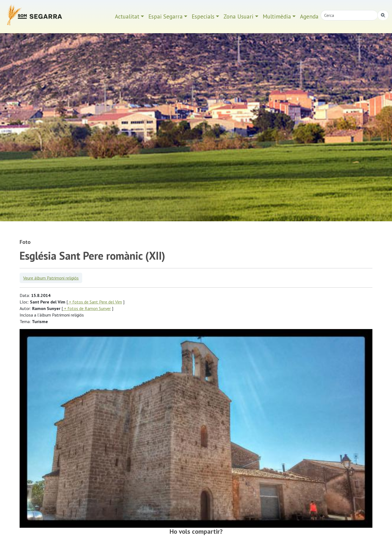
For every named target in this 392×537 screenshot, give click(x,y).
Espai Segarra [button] (166, 16)
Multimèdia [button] (277, 16)
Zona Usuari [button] (238, 16)
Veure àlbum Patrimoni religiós (51, 278)
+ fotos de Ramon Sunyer (87, 308)
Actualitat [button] (127, 16)
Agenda (309, 16)
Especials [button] (203, 16)
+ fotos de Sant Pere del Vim (95, 302)
